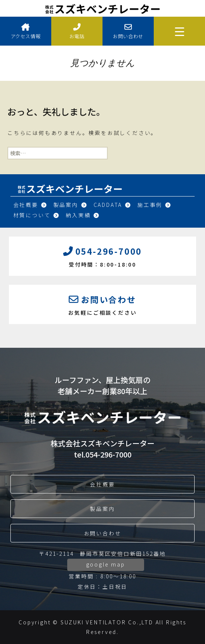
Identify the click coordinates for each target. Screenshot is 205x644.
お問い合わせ (128, 32)
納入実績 (83, 215)
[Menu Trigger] (179, 31)
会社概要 (30, 205)
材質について (37, 215)
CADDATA (113, 205)
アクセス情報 (26, 32)
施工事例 (154, 205)
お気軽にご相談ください (102, 304)
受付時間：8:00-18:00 (102, 255)
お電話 (77, 32)
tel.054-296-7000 (103, 454)
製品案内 (71, 205)
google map (106, 564)
